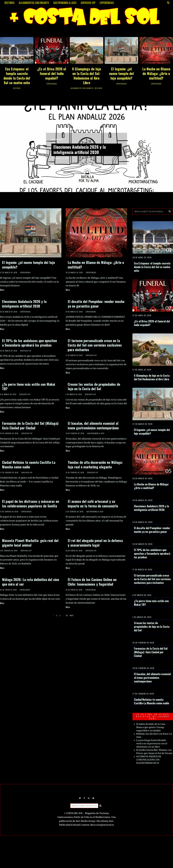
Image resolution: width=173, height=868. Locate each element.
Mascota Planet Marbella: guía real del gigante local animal (30, 543)
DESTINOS (9, 3)
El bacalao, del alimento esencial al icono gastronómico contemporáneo (93, 425)
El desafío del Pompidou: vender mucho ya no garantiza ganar (96, 304)
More (2, 290)
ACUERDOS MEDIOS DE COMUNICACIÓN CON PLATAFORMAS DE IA (149, 760)
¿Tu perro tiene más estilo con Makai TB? (29, 386)
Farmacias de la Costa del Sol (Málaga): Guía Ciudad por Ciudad (31, 425)
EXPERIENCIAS (107, 3)
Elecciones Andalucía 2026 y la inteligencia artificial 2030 (82, 150)
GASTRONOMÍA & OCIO (65, 3)
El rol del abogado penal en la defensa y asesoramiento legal (95, 543)
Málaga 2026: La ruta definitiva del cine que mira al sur (31, 582)
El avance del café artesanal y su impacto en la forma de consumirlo (93, 504)
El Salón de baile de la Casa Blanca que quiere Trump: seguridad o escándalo (151, 727)
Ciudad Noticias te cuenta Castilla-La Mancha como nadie (29, 465)
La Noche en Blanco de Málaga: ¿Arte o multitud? (156, 73)
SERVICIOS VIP (88, 3)
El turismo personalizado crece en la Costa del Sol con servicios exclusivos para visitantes (95, 345)
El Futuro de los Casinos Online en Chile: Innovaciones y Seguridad (92, 582)
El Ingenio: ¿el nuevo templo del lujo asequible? (121, 73)
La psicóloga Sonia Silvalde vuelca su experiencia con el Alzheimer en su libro (152, 743)
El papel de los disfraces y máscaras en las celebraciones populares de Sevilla (31, 504)
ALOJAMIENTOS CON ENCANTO (34, 3)
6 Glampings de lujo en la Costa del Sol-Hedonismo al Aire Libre (87, 76)
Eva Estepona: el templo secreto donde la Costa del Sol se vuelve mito (17, 76)
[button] (170, 211)
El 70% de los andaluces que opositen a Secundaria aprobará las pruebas (29, 343)
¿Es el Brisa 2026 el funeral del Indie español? (52, 73)
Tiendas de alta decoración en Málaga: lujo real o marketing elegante (95, 465)
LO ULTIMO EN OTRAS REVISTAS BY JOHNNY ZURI (153, 716)
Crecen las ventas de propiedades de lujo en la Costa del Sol (94, 386)
